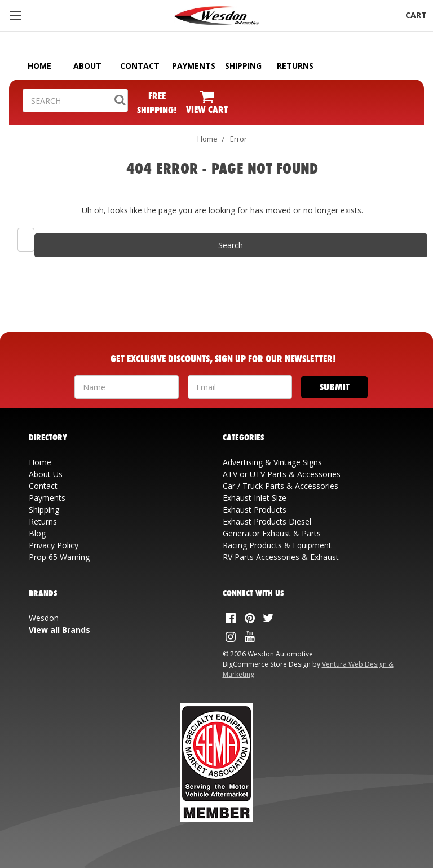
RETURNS (295, 66)
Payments (47, 498)
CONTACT (140, 66)
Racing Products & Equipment (277, 545)
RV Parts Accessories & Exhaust (281, 557)
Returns (43, 521)
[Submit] (335, 387)
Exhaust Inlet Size (255, 498)
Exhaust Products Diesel (267, 521)
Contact (43, 486)
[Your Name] (127, 387)
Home (207, 139)
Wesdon (44, 618)
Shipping (44, 510)
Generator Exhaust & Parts (272, 533)
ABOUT (87, 66)
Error (238, 139)
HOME (39, 66)
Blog (37, 533)
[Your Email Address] (240, 387)
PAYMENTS (194, 66)
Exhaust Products (255, 510)
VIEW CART (207, 109)
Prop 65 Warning (59, 557)
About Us (46, 474)
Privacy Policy (54, 545)
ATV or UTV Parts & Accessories (282, 474)
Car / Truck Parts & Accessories (280, 486)
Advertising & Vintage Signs (272, 462)
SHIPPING (243, 66)
